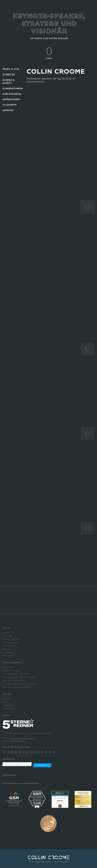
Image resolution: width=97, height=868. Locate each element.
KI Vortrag (8, 667)
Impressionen (9, 646)
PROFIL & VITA (11, 69)
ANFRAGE (8, 110)
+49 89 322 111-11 (18, 741)
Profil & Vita (8, 632)
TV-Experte (8, 652)
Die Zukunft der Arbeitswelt (16, 674)
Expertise (7, 636)
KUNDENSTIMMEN (13, 88)
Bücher (6, 649)
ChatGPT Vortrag (11, 670)
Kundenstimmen (10, 642)
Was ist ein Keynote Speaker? (17, 687)
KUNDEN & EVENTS (9, 82)
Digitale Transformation (14, 680)
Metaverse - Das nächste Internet (19, 677)
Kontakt (7, 699)
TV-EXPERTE (10, 105)
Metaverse (8, 656)
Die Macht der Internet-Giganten (19, 684)
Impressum (8, 705)
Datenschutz (9, 709)
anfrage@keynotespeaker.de (22, 738)
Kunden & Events (11, 639)
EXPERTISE (9, 75)
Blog (5, 702)
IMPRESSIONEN (11, 99)
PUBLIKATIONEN (12, 94)
